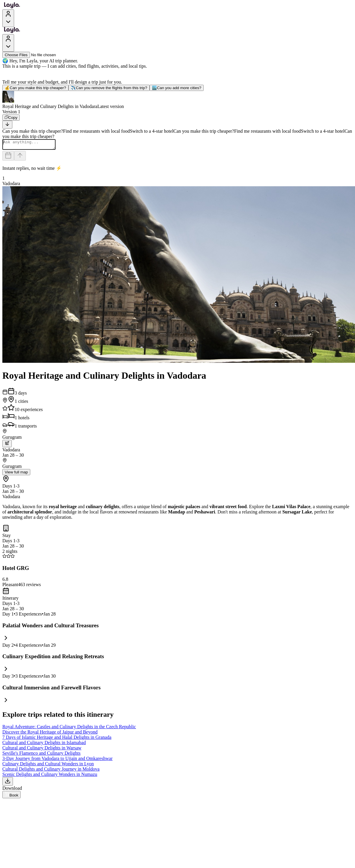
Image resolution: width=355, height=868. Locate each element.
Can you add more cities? (177, 88)
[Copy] (11, 118)
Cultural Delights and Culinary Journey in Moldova (51, 771)
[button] (177, 100)
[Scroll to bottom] (7, 125)
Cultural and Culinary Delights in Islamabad (44, 744)
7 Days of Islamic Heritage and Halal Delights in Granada (57, 739)
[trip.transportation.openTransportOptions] (7, 445)
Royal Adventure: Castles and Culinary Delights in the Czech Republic (69, 728)
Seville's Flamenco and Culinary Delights (41, 755)
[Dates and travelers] (8, 158)
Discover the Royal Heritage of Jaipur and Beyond (50, 734)
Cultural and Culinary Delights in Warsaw (42, 750)
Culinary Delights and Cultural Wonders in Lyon (48, 765)
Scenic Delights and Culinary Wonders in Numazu (50, 776)
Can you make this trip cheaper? (35, 88)
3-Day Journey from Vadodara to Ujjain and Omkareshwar (57, 760)
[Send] (20, 158)
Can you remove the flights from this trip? (109, 88)
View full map (16, 474)
